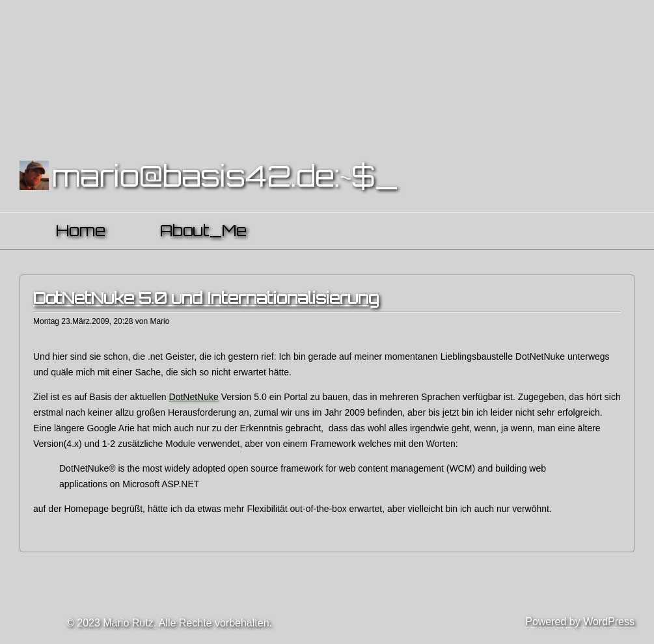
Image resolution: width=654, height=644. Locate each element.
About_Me (203, 230)
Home (81, 230)
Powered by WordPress (580, 622)
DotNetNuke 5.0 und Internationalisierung (206, 298)
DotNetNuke (194, 397)
